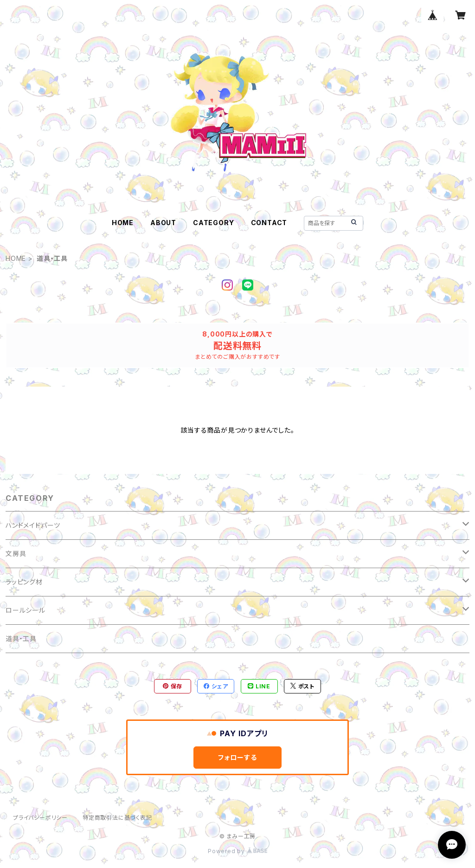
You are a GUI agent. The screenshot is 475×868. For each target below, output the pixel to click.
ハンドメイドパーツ (33, 525)
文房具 (16, 554)
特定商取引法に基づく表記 (117, 818)
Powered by (237, 851)
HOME (123, 223)
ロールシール (26, 610)
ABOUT (163, 223)
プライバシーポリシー (40, 818)
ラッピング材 (24, 582)
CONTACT (269, 223)
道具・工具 (21, 638)
